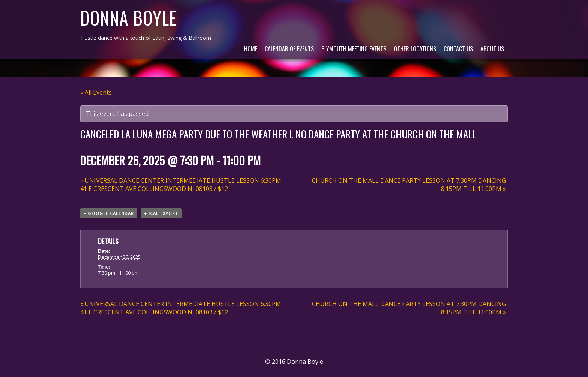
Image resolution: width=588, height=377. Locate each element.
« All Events (96, 92)
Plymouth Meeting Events (354, 49)
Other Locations (415, 49)
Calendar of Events (289, 49)
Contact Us (458, 49)
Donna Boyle (128, 17)
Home (251, 49)
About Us (492, 49)
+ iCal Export (161, 213)
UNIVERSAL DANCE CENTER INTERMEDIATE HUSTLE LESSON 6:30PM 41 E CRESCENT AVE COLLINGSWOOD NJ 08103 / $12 (181, 185)
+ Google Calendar (109, 213)
